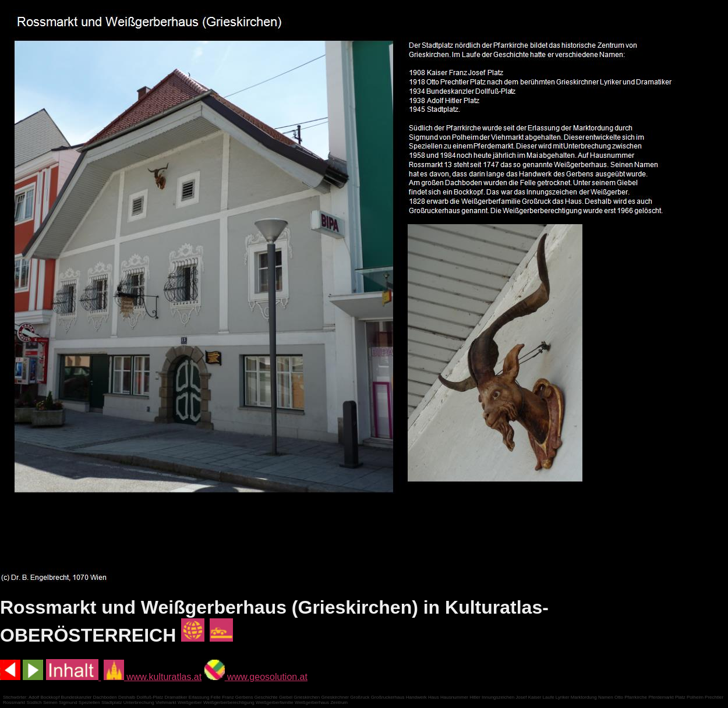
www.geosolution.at (256, 677)
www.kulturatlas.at (153, 677)
